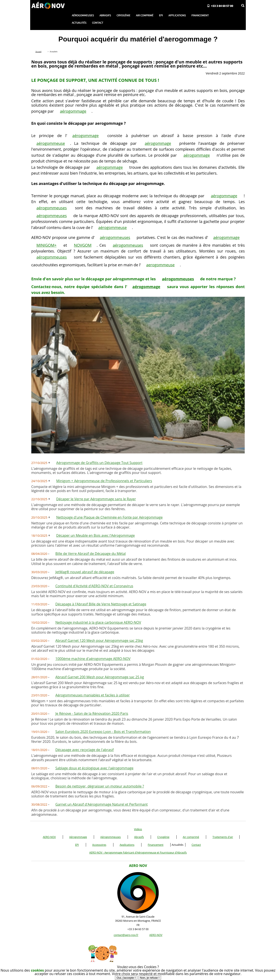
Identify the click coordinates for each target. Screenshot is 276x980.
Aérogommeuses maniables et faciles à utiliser (93, 695)
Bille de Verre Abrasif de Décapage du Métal (91, 554)
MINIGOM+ (46, 245)
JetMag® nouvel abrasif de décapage (85, 572)
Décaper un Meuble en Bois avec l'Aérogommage (96, 535)
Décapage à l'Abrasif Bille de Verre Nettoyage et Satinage (101, 604)
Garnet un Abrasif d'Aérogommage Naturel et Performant (102, 804)
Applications (127, 845)
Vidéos (138, 829)
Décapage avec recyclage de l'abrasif (85, 750)
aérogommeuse (51, 143)
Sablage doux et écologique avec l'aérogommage (94, 768)
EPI (77, 845)
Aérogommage (78, 837)
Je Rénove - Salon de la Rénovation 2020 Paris (92, 713)
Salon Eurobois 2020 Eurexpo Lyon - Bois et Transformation (103, 732)
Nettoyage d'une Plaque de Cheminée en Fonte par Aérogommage (109, 517)
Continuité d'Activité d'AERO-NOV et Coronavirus (94, 586)
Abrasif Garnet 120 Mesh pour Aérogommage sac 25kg (99, 641)
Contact (196, 845)
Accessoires (99, 845)
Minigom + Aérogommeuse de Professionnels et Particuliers (104, 481)
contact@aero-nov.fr (126, 935)
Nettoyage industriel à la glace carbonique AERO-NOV (98, 622)
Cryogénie (163, 837)
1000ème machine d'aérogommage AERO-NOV (93, 659)
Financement (156, 845)
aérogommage (73, 111)
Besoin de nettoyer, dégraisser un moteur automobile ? (100, 786)
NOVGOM (83, 245)
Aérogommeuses (111, 837)
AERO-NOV (49, 837)
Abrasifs (139, 837)
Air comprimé (191, 837)
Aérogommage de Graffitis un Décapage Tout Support (99, 463)
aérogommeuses (52, 208)
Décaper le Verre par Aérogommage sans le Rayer (96, 499)
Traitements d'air (223, 837)
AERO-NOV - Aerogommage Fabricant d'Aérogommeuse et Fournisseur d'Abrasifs (138, 853)
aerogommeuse (160, 265)
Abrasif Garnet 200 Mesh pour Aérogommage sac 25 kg (100, 677)
